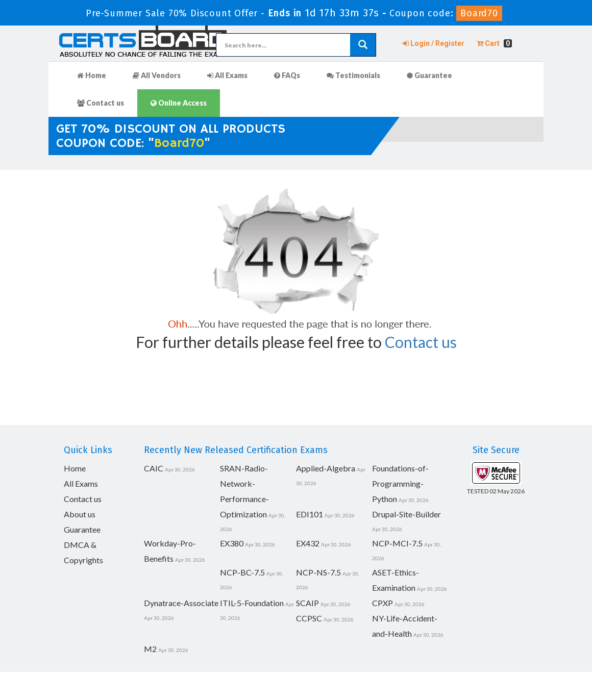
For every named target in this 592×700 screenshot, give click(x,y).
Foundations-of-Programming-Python (400, 483)
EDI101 (310, 514)
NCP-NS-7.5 (318, 572)
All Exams (227, 75)
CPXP (383, 603)
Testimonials (353, 75)
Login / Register (434, 43)
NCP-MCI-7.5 (397, 543)
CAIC (154, 468)
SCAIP (307, 603)
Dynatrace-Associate (181, 603)
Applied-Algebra (326, 468)
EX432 (308, 543)
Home (92, 75)
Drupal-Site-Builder (406, 514)
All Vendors (157, 75)
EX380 (232, 543)
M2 (150, 649)
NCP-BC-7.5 (242, 572)
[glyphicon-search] (363, 45)
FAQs (287, 75)
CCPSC (309, 618)
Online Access (179, 103)
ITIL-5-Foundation (252, 603)
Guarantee (429, 75)
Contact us (101, 103)
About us (80, 514)
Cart (494, 43)
